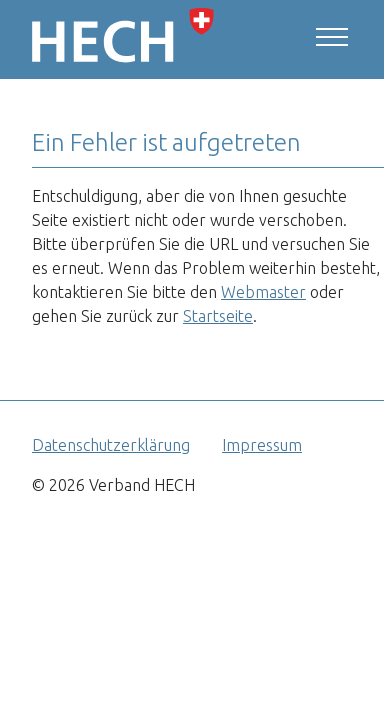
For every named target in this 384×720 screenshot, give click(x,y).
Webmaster (263, 292)
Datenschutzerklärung (111, 445)
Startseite (218, 316)
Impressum (262, 445)
